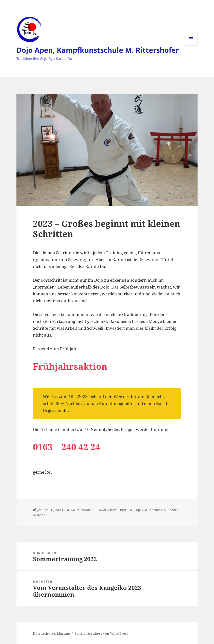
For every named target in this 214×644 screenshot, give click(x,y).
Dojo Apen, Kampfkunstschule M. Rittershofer (98, 50)
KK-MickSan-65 (83, 510)
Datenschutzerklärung (51, 633)
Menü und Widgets (191, 45)
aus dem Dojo (114, 510)
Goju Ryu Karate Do (150, 510)
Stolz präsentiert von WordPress (101, 633)
